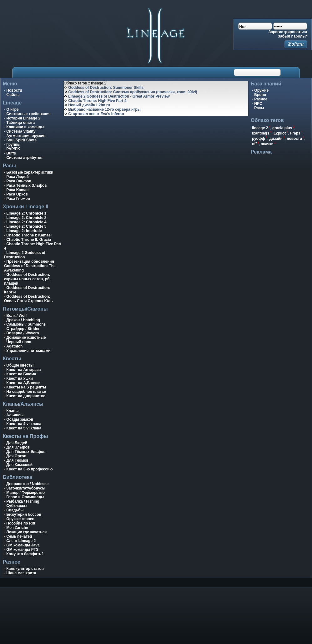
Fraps (295, 133)
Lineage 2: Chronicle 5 (26, 226)
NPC (258, 104)
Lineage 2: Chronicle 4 (26, 222)
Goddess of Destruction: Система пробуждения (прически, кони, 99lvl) (133, 92)
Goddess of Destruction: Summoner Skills (106, 88)
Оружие (261, 90)
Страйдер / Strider (23, 329)
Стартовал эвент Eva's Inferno (96, 114)
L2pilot (280, 133)
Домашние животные (26, 337)
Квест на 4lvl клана (24, 424)
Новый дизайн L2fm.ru (89, 105)
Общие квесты (20, 365)
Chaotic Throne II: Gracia (29, 240)
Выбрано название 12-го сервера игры (104, 109)
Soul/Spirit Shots (21, 140)
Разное (261, 99)
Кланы (12, 411)
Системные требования (28, 114)
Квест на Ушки (20, 378)
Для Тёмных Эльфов (26, 452)
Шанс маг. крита (21, 573)
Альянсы (15, 415)
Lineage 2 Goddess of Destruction (25, 255)
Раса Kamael (18, 190)
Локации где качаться (26, 532)
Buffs (11, 153)
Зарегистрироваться (288, 32)
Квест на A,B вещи (23, 383)
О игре (12, 109)
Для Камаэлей (19, 465)
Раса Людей (18, 177)
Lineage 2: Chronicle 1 (26, 213)
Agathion (14, 346)
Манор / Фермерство (25, 493)
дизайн (276, 139)
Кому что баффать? (25, 554)
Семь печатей (19, 536)
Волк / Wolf (16, 316)
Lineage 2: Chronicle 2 (26, 218)
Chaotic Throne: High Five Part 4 (97, 101)
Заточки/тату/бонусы (26, 488)
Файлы (13, 95)
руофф (259, 139)
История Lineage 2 (23, 118)
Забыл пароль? (292, 36)
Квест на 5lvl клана (24, 428)
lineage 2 (260, 128)
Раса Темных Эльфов (26, 185)
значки (267, 144)
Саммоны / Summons (26, 324)
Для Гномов (17, 460)
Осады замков (20, 419)
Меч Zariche (17, 528)
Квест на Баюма (21, 374)
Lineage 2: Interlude (24, 231)
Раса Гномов (18, 199)
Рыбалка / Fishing (23, 501)
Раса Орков (17, 194)
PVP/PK (13, 149)
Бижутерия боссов (24, 515)
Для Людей (17, 443)
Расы (259, 108)
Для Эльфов (18, 447)
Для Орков (16, 456)
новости (294, 139)
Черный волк (19, 342)
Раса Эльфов (19, 181)
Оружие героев (20, 519)
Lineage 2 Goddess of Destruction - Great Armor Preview (119, 96)
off (254, 144)
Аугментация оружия (26, 136)
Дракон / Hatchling (23, 320)
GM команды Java (23, 545)
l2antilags (261, 133)
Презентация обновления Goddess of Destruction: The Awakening (30, 266)
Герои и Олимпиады (25, 497)
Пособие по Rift (21, 523)
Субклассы (17, 506)
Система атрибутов (24, 158)
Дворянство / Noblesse (27, 484)
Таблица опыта (20, 123)
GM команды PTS (22, 550)
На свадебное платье (26, 392)
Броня (260, 95)
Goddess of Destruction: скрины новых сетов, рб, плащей (27, 279)
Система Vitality (21, 131)
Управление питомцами (28, 351)
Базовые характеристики (30, 172)
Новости (14, 90)
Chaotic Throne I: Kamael (29, 235)
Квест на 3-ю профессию (29, 469)
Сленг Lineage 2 (21, 541)
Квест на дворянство (26, 396)
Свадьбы (15, 510)
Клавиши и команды (25, 127)
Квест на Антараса (23, 370)
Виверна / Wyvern (23, 333)
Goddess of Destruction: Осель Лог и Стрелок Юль (28, 299)
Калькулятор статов (25, 569)
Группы (13, 145)
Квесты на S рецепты (26, 387)
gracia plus (282, 128)
